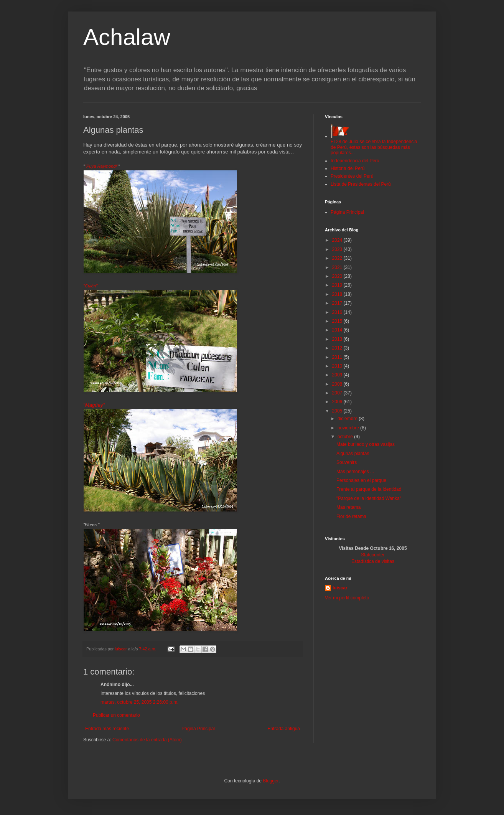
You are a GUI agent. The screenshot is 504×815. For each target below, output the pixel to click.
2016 (338, 312)
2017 (338, 303)
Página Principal (198, 729)
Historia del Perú (348, 168)
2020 (338, 276)
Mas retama (348, 507)
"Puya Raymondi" (101, 166)
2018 (338, 294)
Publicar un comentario (116, 715)
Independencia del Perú (355, 161)
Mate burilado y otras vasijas (366, 444)
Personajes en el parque (361, 480)
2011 (338, 357)
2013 (338, 339)
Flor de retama (351, 516)
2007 (338, 393)
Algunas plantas (353, 454)
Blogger (271, 781)
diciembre (348, 419)
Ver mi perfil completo (347, 598)
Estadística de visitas (373, 561)
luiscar (340, 588)
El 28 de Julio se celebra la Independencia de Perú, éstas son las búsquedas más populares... (374, 144)
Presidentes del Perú (352, 176)
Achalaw (127, 37)
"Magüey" (94, 405)
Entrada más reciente (107, 729)
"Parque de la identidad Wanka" (369, 498)
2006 (338, 402)
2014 (338, 330)
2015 (338, 321)
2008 (338, 384)
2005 (338, 411)
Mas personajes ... (355, 472)
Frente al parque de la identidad (369, 489)
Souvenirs (347, 462)
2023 (338, 249)
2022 (338, 258)
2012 (338, 348)
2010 (338, 366)
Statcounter (373, 555)
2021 (338, 267)
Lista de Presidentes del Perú (361, 184)
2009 (338, 375)
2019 (338, 285)
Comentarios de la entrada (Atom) (147, 740)
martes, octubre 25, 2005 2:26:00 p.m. (139, 702)
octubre (346, 437)
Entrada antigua (284, 729)
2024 (338, 240)
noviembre (349, 428)
